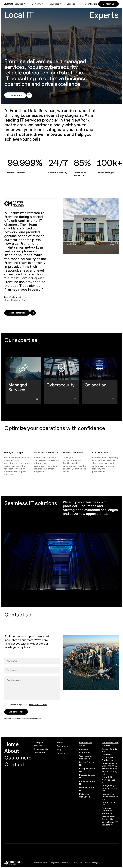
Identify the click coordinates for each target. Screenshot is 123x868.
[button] (21, 4)
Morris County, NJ (87, 789)
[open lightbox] (61, 561)
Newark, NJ (108, 777)
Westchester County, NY (86, 757)
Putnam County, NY (87, 783)
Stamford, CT (109, 814)
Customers (62, 746)
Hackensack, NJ (110, 763)
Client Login (77, 863)
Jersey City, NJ (110, 766)
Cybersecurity (41, 749)
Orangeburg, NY (110, 785)
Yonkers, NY (108, 825)
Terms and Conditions (38, 705)
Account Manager (92, 863)
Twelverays (64, 863)
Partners (61, 753)
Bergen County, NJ (87, 764)
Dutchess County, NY (85, 795)
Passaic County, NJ (87, 776)
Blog (59, 750)
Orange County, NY (87, 770)
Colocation (39, 752)
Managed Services (38, 744)
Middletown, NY (110, 769)
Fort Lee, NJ (108, 760)
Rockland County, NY (85, 751)
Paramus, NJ (108, 794)
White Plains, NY (110, 822)
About (60, 743)
